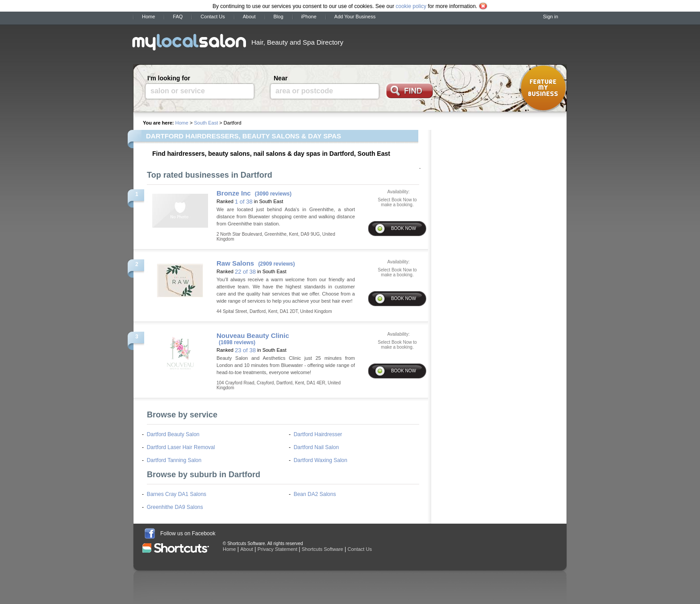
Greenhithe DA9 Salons (175, 507)
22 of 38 (245, 272)
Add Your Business (355, 17)
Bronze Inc (234, 193)
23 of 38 (245, 350)
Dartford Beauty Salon (173, 434)
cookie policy (411, 6)
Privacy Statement (277, 549)
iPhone (309, 17)
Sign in (550, 17)
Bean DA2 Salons (315, 494)
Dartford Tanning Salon (174, 460)
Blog (279, 17)
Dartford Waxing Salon (321, 460)
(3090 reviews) (273, 194)
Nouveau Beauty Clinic (253, 335)
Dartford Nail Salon (316, 447)
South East (206, 123)
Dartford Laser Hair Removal (181, 447)
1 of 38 (244, 202)
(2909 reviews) (276, 264)
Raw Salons (235, 263)
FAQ (178, 17)
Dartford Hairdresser (318, 434)
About (249, 17)
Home (148, 17)
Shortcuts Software (323, 549)
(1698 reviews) (237, 342)
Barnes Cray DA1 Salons (177, 494)
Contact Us (212, 17)
